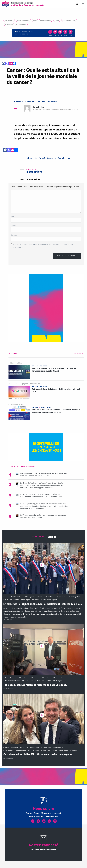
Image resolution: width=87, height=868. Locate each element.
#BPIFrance (9, 20)
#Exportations (21, 24)
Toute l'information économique (28, 4)
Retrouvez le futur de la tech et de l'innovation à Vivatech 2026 (56, 390)
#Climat (12, 363)
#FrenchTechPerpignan (18, 384)
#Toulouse (35, 678)
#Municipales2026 (11, 600)
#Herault (24, 747)
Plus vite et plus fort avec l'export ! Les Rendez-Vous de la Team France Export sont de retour (56, 411)
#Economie (19, 102)
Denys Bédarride (40, 107)
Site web (14, 235)
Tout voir (79, 354)
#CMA (57, 20)
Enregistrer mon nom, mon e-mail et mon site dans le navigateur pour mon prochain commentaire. (44, 246)
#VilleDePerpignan (49, 600)
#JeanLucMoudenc (61, 678)
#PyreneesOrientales (45, 597)
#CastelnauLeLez (11, 747)
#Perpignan (30, 597)
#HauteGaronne (10, 678)
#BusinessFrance (23, 20)
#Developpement (69, 20)
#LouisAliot (62, 597)
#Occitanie (24, 678)
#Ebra (20, 363)
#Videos (36, 600)
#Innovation (35, 384)
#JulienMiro (58, 747)
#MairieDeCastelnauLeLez (15, 750)
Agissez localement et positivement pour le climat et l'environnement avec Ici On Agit (54, 370)
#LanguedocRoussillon (13, 597)
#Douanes (9, 24)
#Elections (46, 678)
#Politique (26, 600)
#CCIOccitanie (46, 20)
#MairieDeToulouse (12, 681)
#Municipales (74, 597)
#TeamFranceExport (17, 404)
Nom (13, 216)
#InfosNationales (33, 102)
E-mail (13, 226)
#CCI (35, 20)
